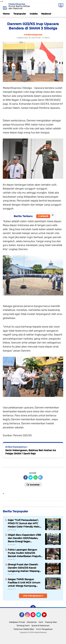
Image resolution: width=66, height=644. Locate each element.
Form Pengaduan (44, 629)
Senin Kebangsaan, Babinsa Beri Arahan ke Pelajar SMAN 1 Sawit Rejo (31, 452)
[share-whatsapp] (35, 477)
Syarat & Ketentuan (40, 626)
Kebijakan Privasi (17, 622)
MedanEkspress (17, 4)
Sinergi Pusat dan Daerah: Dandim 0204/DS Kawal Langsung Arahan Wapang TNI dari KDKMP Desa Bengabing (24, 568)
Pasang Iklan (51, 622)
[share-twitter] (31, 477)
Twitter (40, 616)
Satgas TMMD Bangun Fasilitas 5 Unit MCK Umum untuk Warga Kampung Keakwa (24, 583)
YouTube (46, 616)
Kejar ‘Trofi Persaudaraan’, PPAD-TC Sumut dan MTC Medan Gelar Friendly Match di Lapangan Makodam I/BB (24, 523)
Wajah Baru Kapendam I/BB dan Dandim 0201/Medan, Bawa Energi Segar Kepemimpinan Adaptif (24, 538)
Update (43, 216)
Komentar (33, 484)
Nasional (46, 14)
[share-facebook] (26, 477)
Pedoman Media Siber (24, 629)
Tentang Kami (23, 626)
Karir (41, 622)
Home (6, 14)
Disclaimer (32, 622)
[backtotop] (33, 608)
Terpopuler (20, 14)
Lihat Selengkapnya (33, 596)
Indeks (34, 14)
